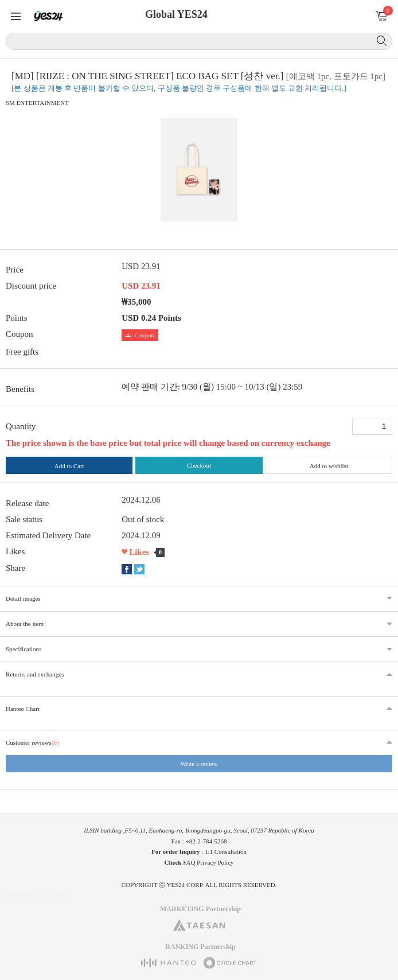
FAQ (189, 862)
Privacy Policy (215, 862)
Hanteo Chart (23, 709)
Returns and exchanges (35, 674)
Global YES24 (176, 14)
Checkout (199, 465)
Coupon (140, 335)
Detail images (23, 598)
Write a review (199, 764)
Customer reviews (32, 742)
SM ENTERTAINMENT (37, 103)
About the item (25, 624)
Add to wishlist (329, 466)
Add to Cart (69, 466)
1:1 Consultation (226, 851)
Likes (139, 552)
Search (382, 41)
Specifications (24, 649)
